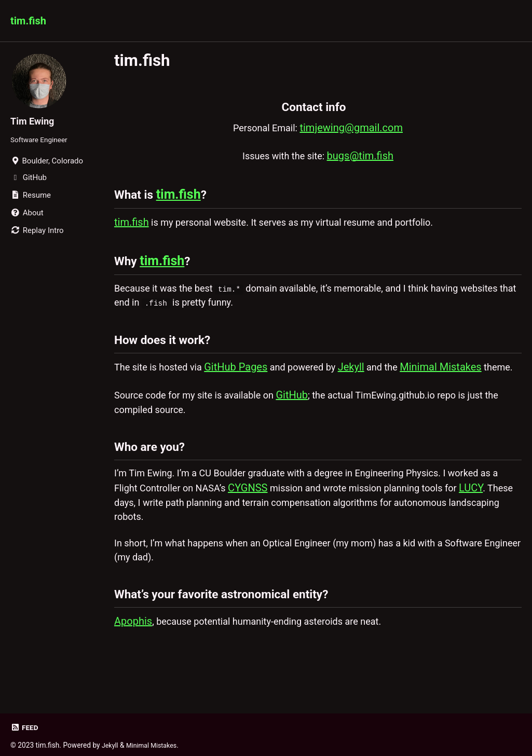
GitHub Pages (245, 384)
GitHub (310, 429)
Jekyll (369, 384)
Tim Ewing (35, 121)
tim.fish (28, 21)
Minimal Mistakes (462, 384)
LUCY (126, 546)
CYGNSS (282, 530)
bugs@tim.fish (365, 157)
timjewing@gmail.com (355, 128)
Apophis (133, 677)
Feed (25, 727)
